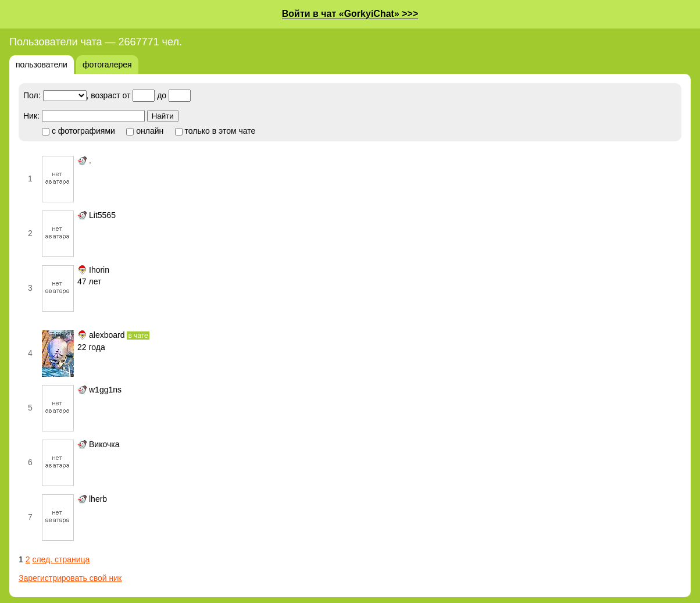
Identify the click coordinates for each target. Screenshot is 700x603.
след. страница (61, 559)
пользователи (42, 65)
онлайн (145, 131)
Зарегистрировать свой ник (70, 578)
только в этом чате (215, 131)
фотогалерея (107, 65)
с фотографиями (78, 131)
